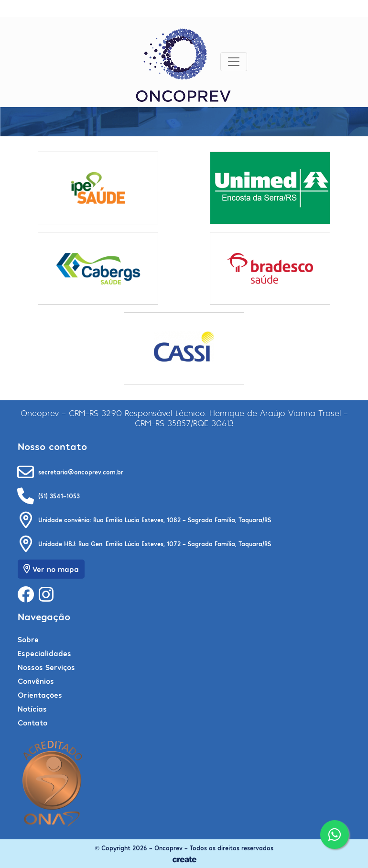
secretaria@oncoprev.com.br (81, 472)
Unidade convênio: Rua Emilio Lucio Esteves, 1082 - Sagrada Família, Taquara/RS (155, 520)
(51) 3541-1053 (59, 496)
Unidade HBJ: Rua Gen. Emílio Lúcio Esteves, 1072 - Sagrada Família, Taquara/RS (155, 544)
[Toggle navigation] (234, 62)
